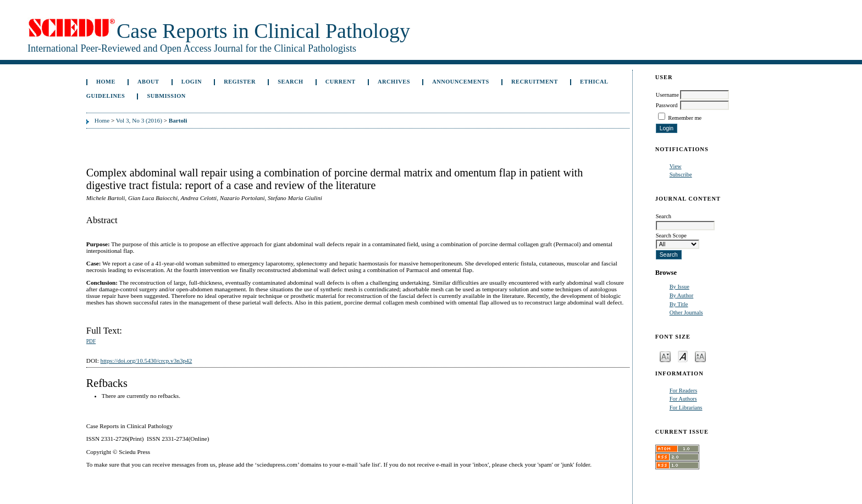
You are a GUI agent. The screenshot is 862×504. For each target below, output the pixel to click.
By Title (679, 304)
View (676, 166)
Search (290, 82)
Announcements (461, 82)
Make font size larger (700, 356)
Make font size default (683, 356)
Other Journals (686, 312)
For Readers (684, 391)
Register (240, 82)
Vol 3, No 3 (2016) (139, 120)
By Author (682, 295)
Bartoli (178, 120)
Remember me (685, 118)
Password (667, 105)
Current (341, 82)
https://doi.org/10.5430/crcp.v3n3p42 (147, 361)
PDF (91, 341)
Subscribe (681, 175)
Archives (394, 82)
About (148, 82)
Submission (166, 96)
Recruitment (535, 82)
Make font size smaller (665, 356)
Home (106, 82)
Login (192, 82)
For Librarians (686, 408)
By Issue (679, 287)
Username (667, 95)
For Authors (683, 399)
